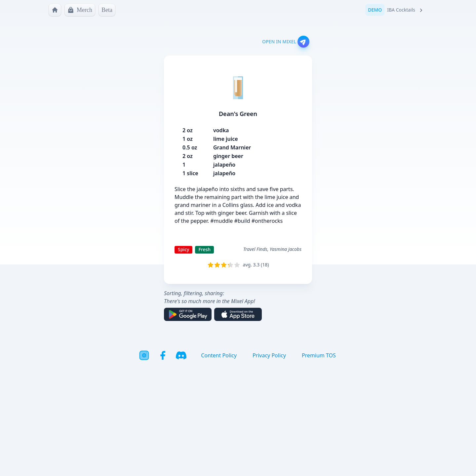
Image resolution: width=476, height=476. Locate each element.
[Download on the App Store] (238, 314)
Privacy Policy (269, 355)
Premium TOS (319, 355)
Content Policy (219, 355)
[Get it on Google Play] (188, 314)
